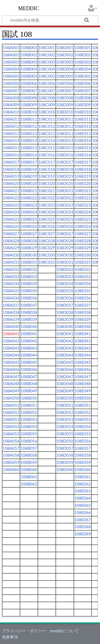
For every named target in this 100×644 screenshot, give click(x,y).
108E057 (83, 448)
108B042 (29, 341)
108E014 (83, 140)
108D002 (65, 55)
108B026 (29, 226)
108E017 (83, 162)
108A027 (11, 234)
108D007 (65, 90)
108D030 (65, 255)
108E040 (83, 326)
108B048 (29, 384)
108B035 (29, 291)
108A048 (11, 384)
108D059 (65, 462)
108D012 (65, 126)
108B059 (29, 462)
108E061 (83, 477)
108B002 (29, 55)
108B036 (29, 298)
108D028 (65, 241)
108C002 (47, 55)
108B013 (29, 133)
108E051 (83, 405)
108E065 (83, 505)
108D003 (65, 62)
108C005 (47, 76)
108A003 (11, 62)
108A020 (11, 183)
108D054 (65, 426)
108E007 (83, 90)
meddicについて (64, 631)
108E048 (83, 384)
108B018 (29, 169)
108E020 (83, 183)
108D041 (65, 334)
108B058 (29, 455)
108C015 (47, 148)
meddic (29, 8)
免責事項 (10, 637)
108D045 (65, 362)
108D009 (65, 105)
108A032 (11, 269)
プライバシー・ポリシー (24, 631)
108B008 (29, 98)
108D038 (65, 312)
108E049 (83, 391)
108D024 (65, 212)
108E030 (83, 255)
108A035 (11, 291)
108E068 (83, 527)
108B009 (29, 105)
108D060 (65, 469)
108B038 (29, 312)
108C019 (47, 176)
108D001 (65, 48)
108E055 (83, 434)
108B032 (29, 269)
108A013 (11, 133)
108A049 (11, 391)
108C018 (47, 169)
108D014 (65, 140)
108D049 (65, 391)
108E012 (83, 126)
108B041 (29, 334)
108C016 (47, 155)
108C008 (47, 98)
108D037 (65, 305)
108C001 (47, 48)
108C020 (47, 183)
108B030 (29, 255)
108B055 (29, 434)
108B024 (29, 212)
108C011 (47, 119)
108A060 (11, 469)
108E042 (83, 341)
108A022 (11, 198)
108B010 (29, 112)
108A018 (11, 169)
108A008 (11, 98)
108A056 (11, 441)
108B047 (29, 377)
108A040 (11, 326)
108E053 (83, 419)
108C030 (47, 255)
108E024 (83, 212)
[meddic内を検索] (50, 20)
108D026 (65, 226)
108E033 (83, 276)
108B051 (29, 405)
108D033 (65, 276)
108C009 (47, 105)
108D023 (65, 205)
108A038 (11, 312)
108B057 (29, 448)
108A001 (11, 48)
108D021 (65, 191)
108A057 (11, 448)
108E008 (83, 98)
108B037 (29, 305)
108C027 (47, 234)
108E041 (83, 334)
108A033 (11, 276)
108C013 (47, 133)
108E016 (83, 155)
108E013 (83, 133)
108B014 (29, 140)
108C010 (47, 112)
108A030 (11, 255)
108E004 (83, 69)
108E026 (83, 226)
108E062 (83, 484)
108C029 (47, 248)
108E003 (83, 62)
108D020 (65, 183)
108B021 (29, 191)
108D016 (65, 155)
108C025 (47, 219)
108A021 (11, 191)
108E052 (83, 412)
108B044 (29, 355)
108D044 (65, 355)
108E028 (83, 241)
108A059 (11, 462)
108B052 (29, 412)
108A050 (11, 398)
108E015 (83, 148)
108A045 (11, 362)
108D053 (65, 419)
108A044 (11, 355)
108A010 (11, 112)
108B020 (29, 183)
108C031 (47, 262)
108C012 (47, 126)
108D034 (65, 283)
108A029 (11, 248)
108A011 (11, 119)
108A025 (11, 219)
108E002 (83, 55)
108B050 (29, 398)
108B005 (29, 76)
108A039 (11, 319)
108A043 (11, 348)
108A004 (11, 69)
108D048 (65, 384)
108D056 (65, 441)
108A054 (11, 426)
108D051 (65, 405)
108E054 (83, 426)
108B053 (29, 419)
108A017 (11, 162)
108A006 (11, 83)
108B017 (29, 162)
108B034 (29, 283)
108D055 (65, 434)
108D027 (65, 234)
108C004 (47, 69)
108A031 (11, 262)
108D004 (65, 69)
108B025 (29, 219)
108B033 (29, 276)
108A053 (11, 419)
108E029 (83, 248)
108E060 (83, 469)
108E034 (83, 283)
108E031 (83, 262)
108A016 (11, 155)
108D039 (65, 319)
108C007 (47, 90)
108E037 (83, 305)
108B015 (29, 148)
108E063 (83, 491)
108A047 (11, 377)
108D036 (65, 298)
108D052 (65, 412)
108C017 (47, 162)
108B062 (29, 484)
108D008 (65, 98)
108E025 (83, 219)
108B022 (29, 198)
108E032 (83, 269)
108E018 (83, 169)
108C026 (47, 226)
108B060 (29, 469)
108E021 (83, 191)
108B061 (29, 477)
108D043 (65, 348)
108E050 (83, 398)
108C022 (47, 198)
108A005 (11, 76)
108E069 (83, 534)
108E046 (83, 369)
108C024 (47, 212)
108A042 (11, 341)
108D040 (65, 326)
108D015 (65, 148)
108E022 (83, 198)
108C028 (47, 241)
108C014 (47, 140)
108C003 (47, 62)
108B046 (29, 369)
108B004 (29, 69)
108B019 (29, 176)
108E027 (83, 234)
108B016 (29, 155)
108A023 (11, 205)
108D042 (65, 341)
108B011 (29, 119)
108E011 (83, 119)
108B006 (29, 83)
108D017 (65, 162)
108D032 (65, 269)
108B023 (29, 205)
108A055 (11, 434)
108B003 (29, 62)
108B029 (29, 248)
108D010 (65, 112)
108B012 (29, 126)
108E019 (83, 176)
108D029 (65, 248)
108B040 (29, 326)
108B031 (29, 262)
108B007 (29, 90)
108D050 (65, 398)
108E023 (83, 205)
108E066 (83, 512)
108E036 (83, 298)
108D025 (65, 219)
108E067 (83, 520)
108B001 (29, 48)
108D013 (65, 133)
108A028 (11, 241)
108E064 (83, 498)
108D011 (65, 119)
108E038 (83, 312)
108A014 (11, 140)
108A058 (11, 455)
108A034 (11, 283)
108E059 (83, 462)
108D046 (65, 369)
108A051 (11, 405)
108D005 (65, 76)
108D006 (65, 83)
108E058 (83, 455)
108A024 (11, 212)
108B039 (29, 319)
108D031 (65, 262)
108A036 (11, 298)
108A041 (11, 334)
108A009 (11, 105)
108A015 (11, 148)
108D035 (65, 291)
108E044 (83, 355)
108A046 (11, 369)
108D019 (65, 176)
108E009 (83, 105)
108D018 (65, 169)
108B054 (29, 426)
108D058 (65, 455)
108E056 (83, 441)
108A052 (11, 412)
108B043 (29, 348)
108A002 (11, 55)
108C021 (47, 191)
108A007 (11, 90)
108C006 (47, 83)
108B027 (29, 234)
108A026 (11, 226)
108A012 (11, 126)
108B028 (29, 241)
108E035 (83, 291)
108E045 (83, 362)
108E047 (83, 377)
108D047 (65, 377)
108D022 (65, 198)
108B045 (29, 362)
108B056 (29, 441)
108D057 (65, 448)
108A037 (11, 305)
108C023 (47, 205)
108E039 (83, 319)
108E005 (83, 76)
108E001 (83, 48)
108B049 (29, 391)
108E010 (83, 112)
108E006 (83, 83)
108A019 (11, 176)
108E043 (83, 348)
